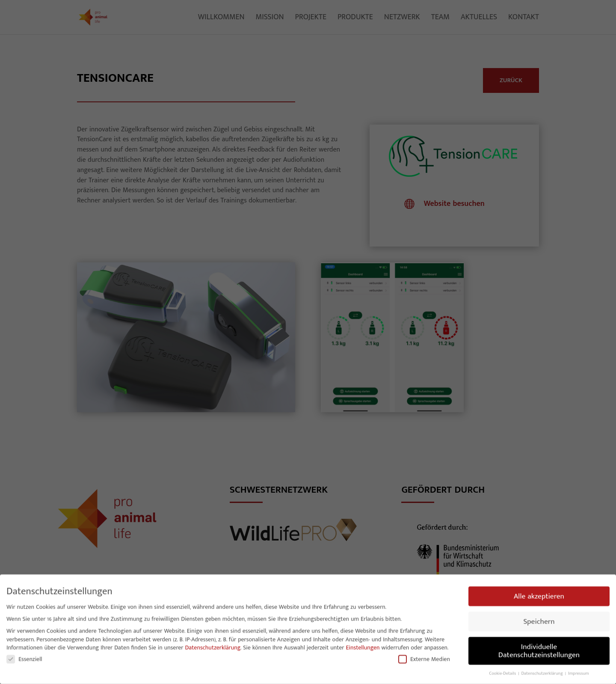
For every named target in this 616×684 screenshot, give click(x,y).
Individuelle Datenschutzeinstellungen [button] (539, 649)
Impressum (579, 672)
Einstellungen (363, 646)
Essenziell (24, 657)
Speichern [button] (539, 620)
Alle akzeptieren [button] (539, 594)
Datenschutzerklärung (213, 646)
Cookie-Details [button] (503, 672)
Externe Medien (424, 657)
